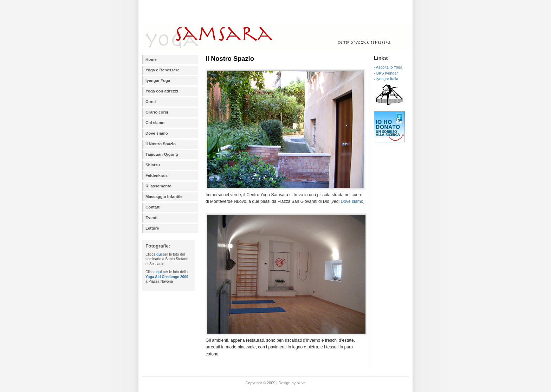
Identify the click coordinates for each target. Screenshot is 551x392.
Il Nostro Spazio (161, 144)
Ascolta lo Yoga (389, 67)
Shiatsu (153, 165)
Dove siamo (157, 133)
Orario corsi (157, 112)
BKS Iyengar (387, 73)
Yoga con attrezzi (162, 91)
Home (151, 59)
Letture (152, 228)
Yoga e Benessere (163, 70)
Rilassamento (158, 186)
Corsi (151, 102)
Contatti (153, 207)
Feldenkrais (157, 175)
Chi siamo (155, 123)
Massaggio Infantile (164, 197)
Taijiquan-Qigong (162, 154)
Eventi (151, 218)
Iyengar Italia (387, 79)
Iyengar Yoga (158, 81)
